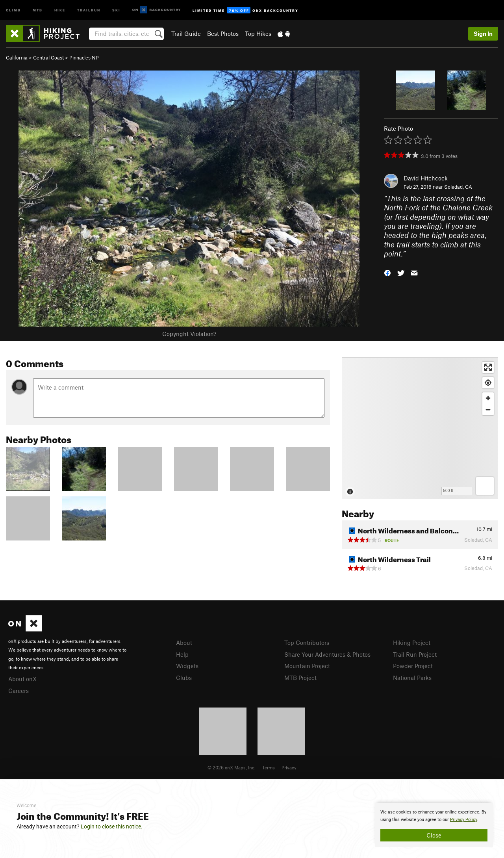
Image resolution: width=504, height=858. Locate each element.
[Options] (485, 486)
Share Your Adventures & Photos (327, 654)
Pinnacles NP (84, 58)
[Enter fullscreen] (488, 367)
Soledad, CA (458, 187)
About (184, 643)
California (17, 58)
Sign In (483, 33)
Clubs (184, 678)
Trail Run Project (415, 654)
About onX (22, 679)
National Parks (412, 678)
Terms (269, 767)
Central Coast (48, 58)
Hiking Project (412, 643)
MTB (38, 10)
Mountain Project (307, 666)
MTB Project (300, 678)
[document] (434, 825)
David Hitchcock (426, 178)
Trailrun (89, 10)
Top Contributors (307, 643)
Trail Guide (186, 33)
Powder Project (413, 666)
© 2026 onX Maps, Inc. (232, 767)
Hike (60, 10)
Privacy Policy (464, 820)
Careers (19, 691)
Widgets (187, 666)
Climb (13, 10)
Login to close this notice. (112, 826)
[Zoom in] (488, 398)
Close (434, 835)
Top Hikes (258, 33)
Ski (116, 10)
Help (182, 654)
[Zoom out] (488, 409)
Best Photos (223, 33)
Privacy (289, 767)
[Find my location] (488, 383)
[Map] (420, 428)
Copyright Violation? (189, 334)
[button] (387, 272)
